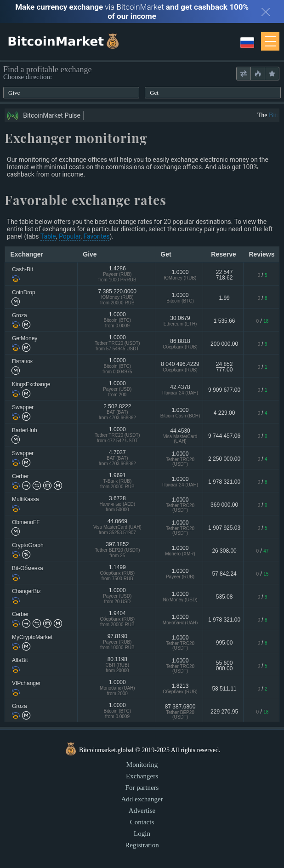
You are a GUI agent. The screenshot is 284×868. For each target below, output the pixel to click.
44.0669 (117, 528)
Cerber (20, 476)
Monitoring (142, 765)
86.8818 (180, 344)
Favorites (96, 236)
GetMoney (25, 338)
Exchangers (142, 776)
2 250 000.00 (224, 459)
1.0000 (180, 275)
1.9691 (117, 482)
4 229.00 (224, 413)
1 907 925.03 (224, 528)
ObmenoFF (26, 522)
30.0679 (180, 321)
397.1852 (117, 551)
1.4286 (117, 275)
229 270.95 (224, 712)
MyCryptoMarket (32, 637)
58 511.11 (224, 689)
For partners (142, 788)
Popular (70, 236)
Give (14, 93)
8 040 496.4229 (180, 367)
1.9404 (117, 620)
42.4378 (180, 390)
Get (154, 93)
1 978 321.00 (224, 482)
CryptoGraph (28, 545)
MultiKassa (26, 499)
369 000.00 (224, 505)
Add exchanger (142, 799)
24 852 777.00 (224, 367)
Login (142, 834)
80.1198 (117, 665)
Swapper (23, 407)
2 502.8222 (117, 413)
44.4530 (180, 436)
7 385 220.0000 (117, 298)
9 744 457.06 (224, 436)
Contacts (142, 822)
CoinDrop (24, 292)
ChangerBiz (26, 591)
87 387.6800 (180, 711)
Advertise (142, 811)
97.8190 (117, 642)
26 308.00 (224, 551)
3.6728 (117, 505)
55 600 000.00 (224, 666)
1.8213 (180, 688)
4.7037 (117, 459)
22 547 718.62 (224, 275)
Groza (20, 315)
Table (48, 236)
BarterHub (25, 430)
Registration (142, 845)
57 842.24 (224, 574)
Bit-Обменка (28, 568)
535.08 (224, 597)
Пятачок (22, 361)
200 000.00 (224, 344)
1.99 (224, 298)
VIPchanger (26, 683)
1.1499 (117, 574)
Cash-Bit (23, 269)
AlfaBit (20, 660)
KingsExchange (31, 384)
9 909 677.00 (224, 390)
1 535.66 (224, 321)
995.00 (224, 643)
